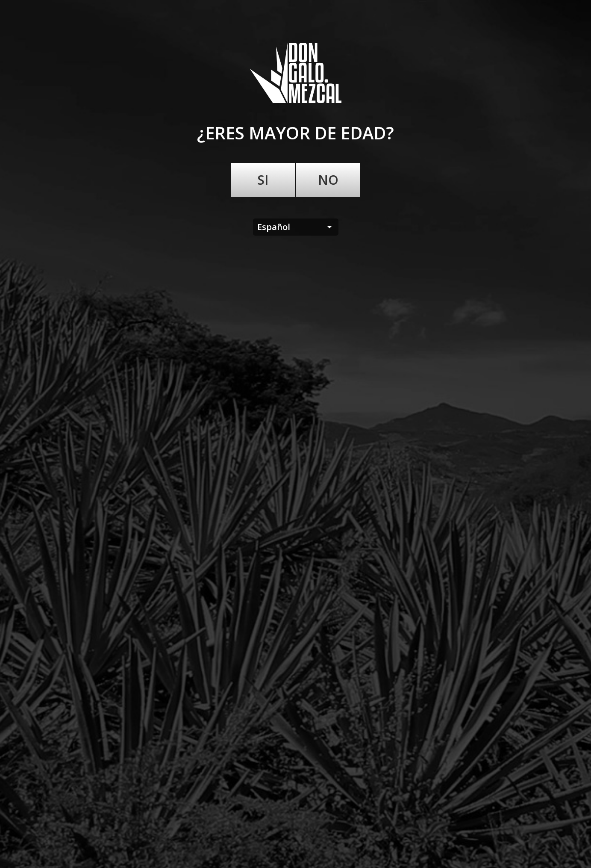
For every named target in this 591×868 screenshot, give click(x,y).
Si (263, 180)
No (328, 180)
